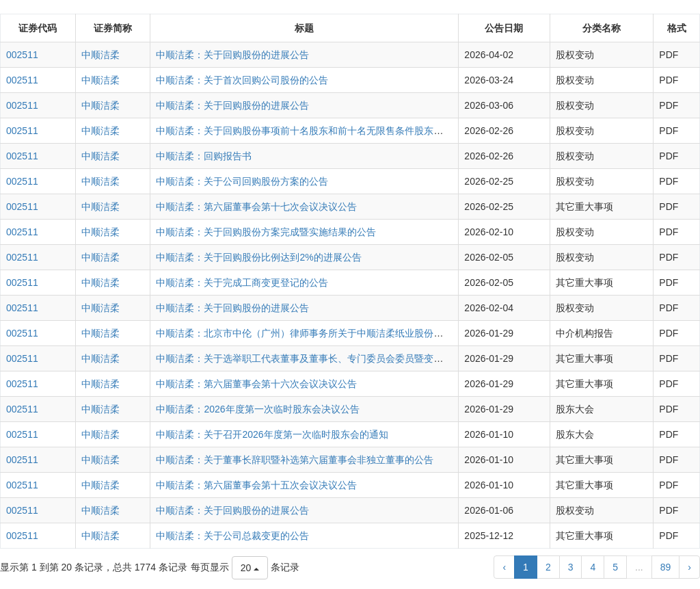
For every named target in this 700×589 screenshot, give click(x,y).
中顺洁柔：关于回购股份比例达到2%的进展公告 (258, 257)
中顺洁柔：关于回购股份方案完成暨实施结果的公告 (266, 232)
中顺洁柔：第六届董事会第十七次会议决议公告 (256, 207)
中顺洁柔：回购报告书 (204, 156)
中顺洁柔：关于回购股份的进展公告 (232, 55)
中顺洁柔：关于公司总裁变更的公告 (232, 536)
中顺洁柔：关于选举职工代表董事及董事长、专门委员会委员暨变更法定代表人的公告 (338, 358)
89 (666, 567)
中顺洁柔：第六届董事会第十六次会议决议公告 (256, 384)
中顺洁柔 (100, 55)
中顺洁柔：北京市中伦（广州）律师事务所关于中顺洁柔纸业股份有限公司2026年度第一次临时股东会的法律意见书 (401, 333)
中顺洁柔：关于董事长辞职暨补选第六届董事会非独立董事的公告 (295, 460)
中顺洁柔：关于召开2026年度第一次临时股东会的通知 (272, 434)
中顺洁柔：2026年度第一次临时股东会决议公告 (257, 409)
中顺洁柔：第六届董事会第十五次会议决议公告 (256, 485)
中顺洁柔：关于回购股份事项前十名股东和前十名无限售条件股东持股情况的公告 (328, 131)
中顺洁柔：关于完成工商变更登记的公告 (242, 283)
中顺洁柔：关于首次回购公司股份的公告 (242, 80)
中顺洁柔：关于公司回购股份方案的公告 (242, 181)
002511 (22, 55)
